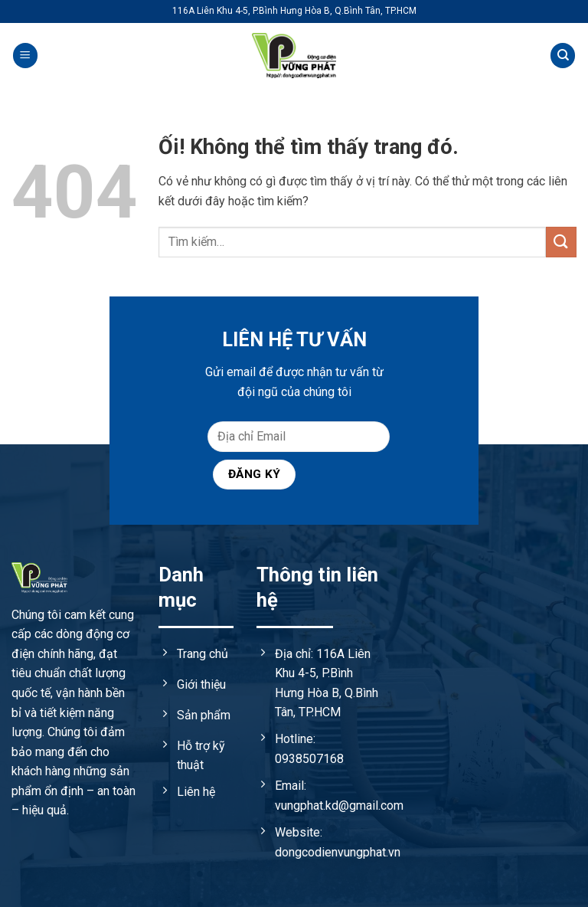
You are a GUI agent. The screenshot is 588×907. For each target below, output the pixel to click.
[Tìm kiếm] (563, 56)
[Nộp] (561, 242)
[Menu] (25, 56)
